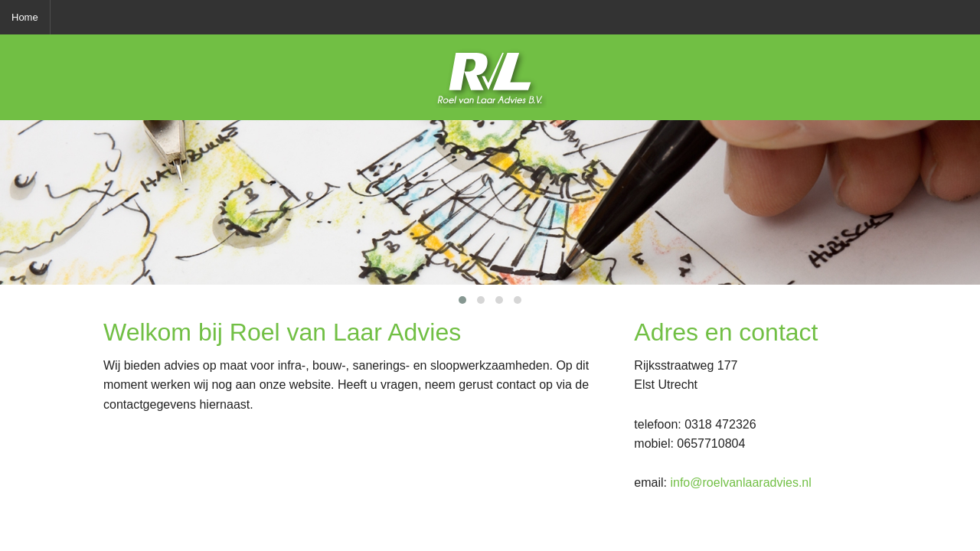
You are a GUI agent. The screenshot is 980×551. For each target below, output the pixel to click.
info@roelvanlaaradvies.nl (740, 483)
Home (25, 17)
